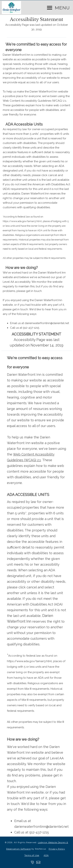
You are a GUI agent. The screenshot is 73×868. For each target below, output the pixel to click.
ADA (46, 855)
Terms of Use (32, 855)
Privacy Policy (57, 849)
